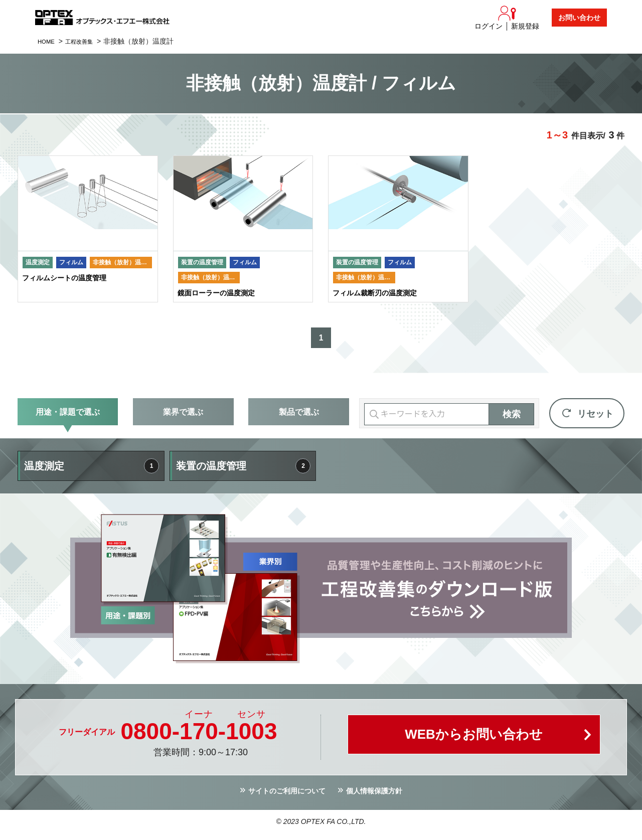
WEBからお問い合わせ (474, 741)
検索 (512, 419)
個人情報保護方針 (380, 797)
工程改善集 (87, 41)
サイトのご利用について (283, 797)
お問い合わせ (579, 18)
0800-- (199, 736)
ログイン (489, 26)
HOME (48, 41)
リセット (595, 418)
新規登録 (525, 26)
